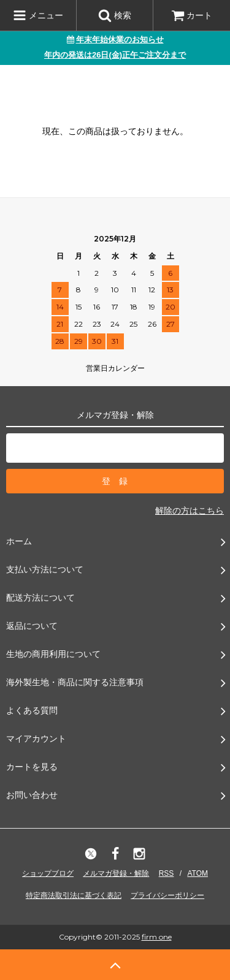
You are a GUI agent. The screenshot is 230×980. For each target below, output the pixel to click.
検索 (115, 15)
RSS (167, 873)
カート (192, 15)
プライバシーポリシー (167, 895)
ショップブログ (48, 873)
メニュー (38, 15)
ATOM (197, 873)
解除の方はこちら (190, 511)
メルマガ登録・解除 (116, 873)
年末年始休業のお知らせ (115, 40)
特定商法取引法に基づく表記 (74, 895)
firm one (157, 937)
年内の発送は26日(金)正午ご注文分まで (115, 55)
